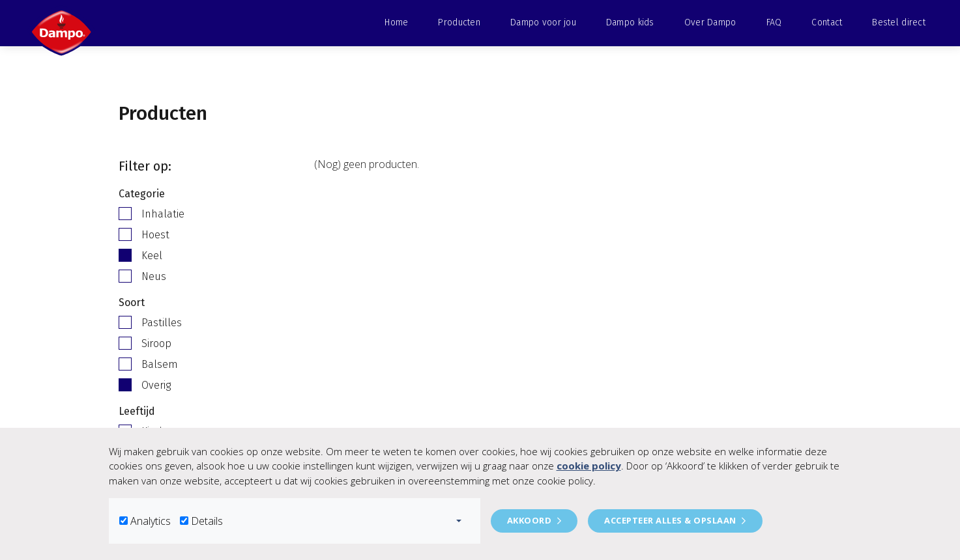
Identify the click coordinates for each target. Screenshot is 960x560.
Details (207, 521)
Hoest (155, 235)
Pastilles (162, 323)
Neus (154, 276)
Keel (152, 256)
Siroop (156, 343)
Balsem (160, 364)
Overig (156, 385)
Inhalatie (163, 214)
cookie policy (589, 466)
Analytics (151, 521)
